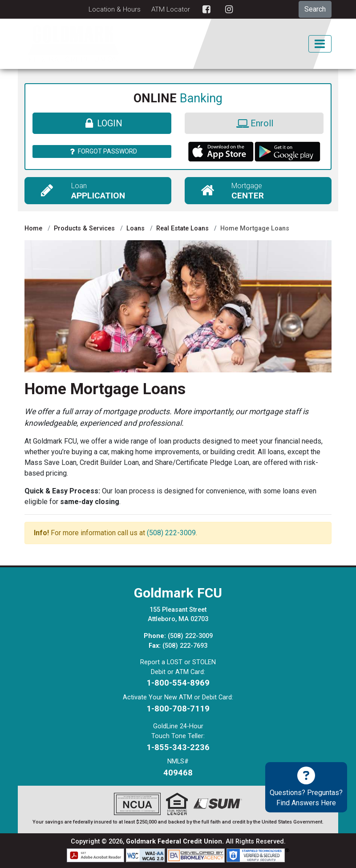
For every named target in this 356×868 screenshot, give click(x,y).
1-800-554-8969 (178, 683)
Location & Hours (115, 9)
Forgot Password (102, 151)
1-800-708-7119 (178, 709)
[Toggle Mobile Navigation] (320, 44)
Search (315, 9)
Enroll (254, 123)
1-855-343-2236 (178, 747)
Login (102, 123)
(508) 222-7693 (185, 646)
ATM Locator (171, 9)
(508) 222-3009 (171, 533)
